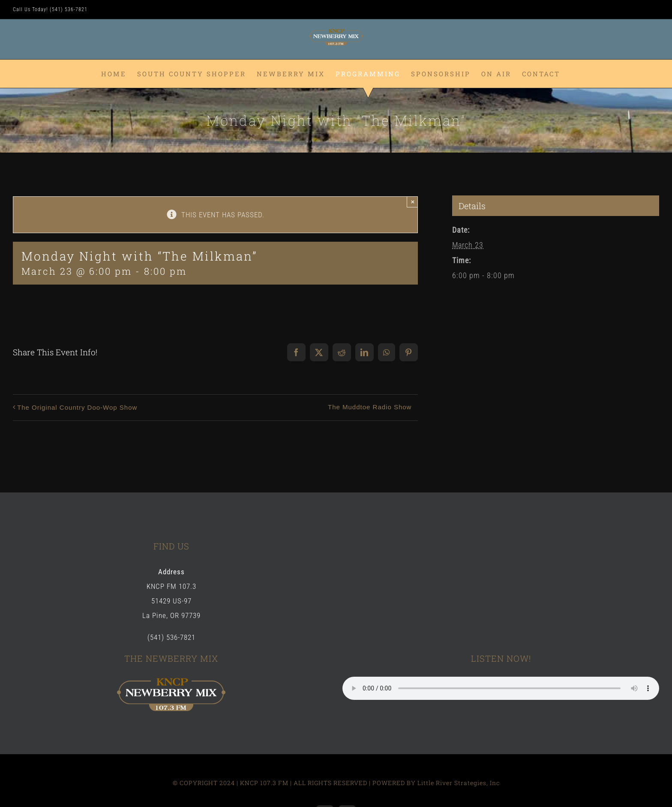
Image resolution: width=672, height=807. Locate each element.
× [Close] (413, 202)
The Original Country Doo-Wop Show (77, 407)
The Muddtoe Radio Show (370, 407)
